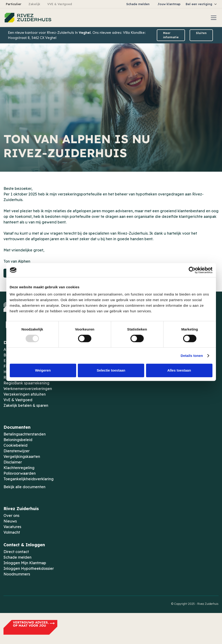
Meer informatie (171, 35)
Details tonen (192, 356)
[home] (28, 18)
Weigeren (43, 370)
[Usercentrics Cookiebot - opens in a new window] (192, 270)
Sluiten (201, 33)
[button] (202, 4)
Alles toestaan (179, 370)
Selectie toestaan (111, 370)
